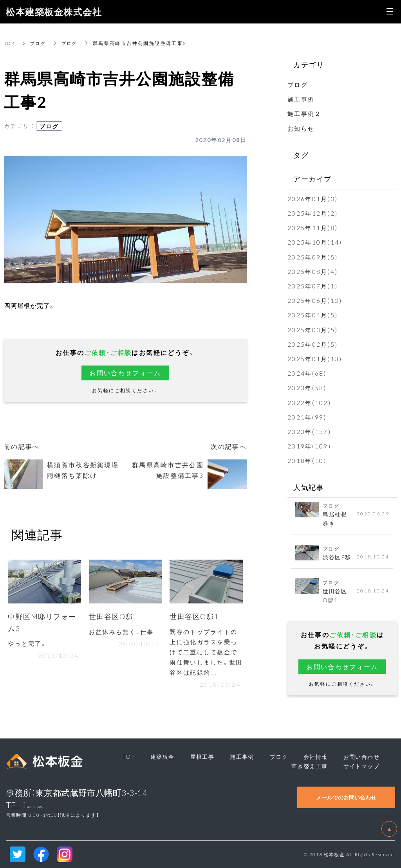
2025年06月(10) (315, 300)
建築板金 (163, 756)
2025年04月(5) (313, 315)
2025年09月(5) (313, 257)
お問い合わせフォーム (125, 373)
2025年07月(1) (313, 286)
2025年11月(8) (313, 227)
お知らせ (302, 128)
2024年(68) (307, 373)
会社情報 (316, 756)
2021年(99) (307, 417)
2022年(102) (310, 402)
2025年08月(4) (313, 271)
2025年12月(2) (313, 213)
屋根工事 (202, 756)
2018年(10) (307, 460)
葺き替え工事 (309, 766)
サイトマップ (361, 766)
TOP (10, 43)
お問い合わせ (361, 756)
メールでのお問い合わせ (346, 797)
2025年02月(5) (313, 344)
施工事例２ (305, 113)
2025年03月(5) (313, 330)
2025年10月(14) (315, 242)
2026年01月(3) (313, 198)
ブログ (40, 43)
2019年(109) (310, 446)
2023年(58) (307, 387)
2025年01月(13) (315, 358)
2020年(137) (310, 431)
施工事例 (302, 99)
